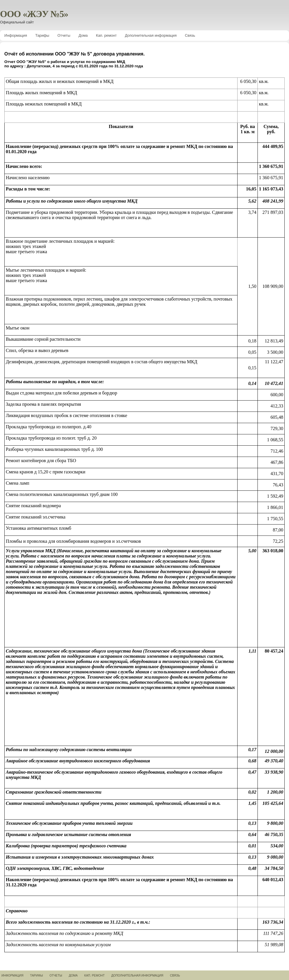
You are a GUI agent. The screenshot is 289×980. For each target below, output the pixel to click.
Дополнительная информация (151, 35)
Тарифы (42, 35)
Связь (190, 35)
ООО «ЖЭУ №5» (34, 14)
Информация (16, 35)
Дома (83, 35)
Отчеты (64, 35)
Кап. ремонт (106, 35)
